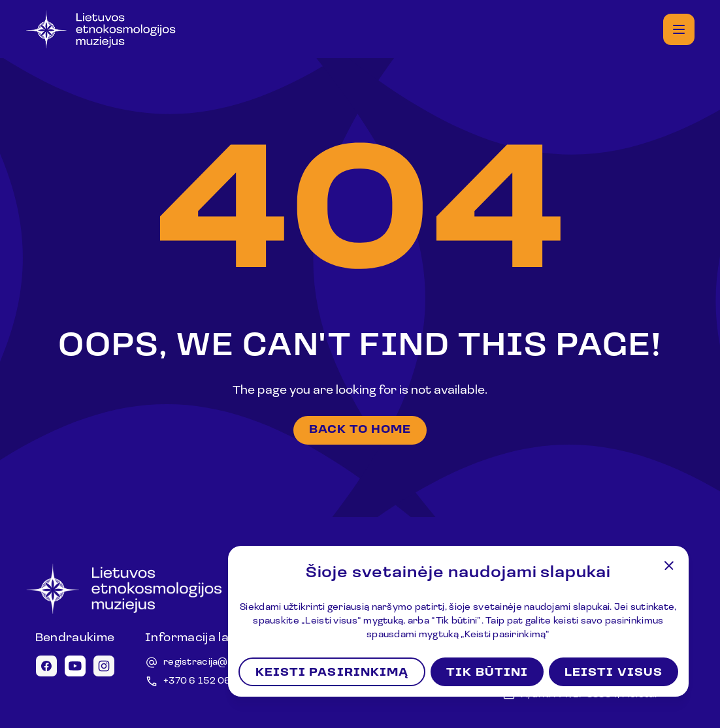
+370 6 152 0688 (204, 681)
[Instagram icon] (104, 666)
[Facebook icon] (46, 666)
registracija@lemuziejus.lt (224, 662)
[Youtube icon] (75, 666)
